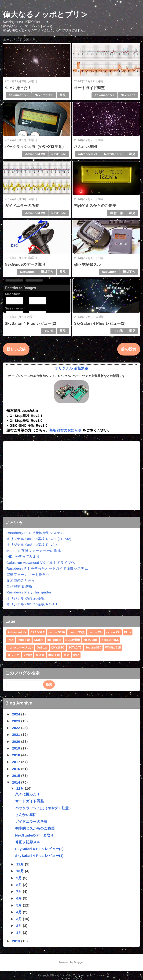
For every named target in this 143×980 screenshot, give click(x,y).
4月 (19, 912)
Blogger (79, 962)
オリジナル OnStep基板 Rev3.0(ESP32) (39, 539)
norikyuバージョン (20, 648)
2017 (16, 762)
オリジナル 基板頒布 (71, 368)
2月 (19, 926)
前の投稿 (129, 349)
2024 (16, 714)
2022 (16, 728)
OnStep (42, 648)
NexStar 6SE (44, 95)
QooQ (79, 978)
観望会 (40, 655)
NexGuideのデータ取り (25, 264)
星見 (63, 95)
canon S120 (57, 632)
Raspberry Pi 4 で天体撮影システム (35, 533)
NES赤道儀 (73, 640)
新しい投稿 (16, 349)
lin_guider (54, 640)
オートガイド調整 (89, 88)
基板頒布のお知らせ (66, 430)
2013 (16, 941)
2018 (16, 755)
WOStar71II (113, 648)
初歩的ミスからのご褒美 (95, 206)
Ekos (128, 632)
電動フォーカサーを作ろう (28, 574)
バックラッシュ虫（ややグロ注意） (35, 147)
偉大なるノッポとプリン (46, 14)
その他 (49, 331)
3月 (19, 919)
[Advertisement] (71, 476)
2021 (16, 734)
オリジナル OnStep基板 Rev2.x (32, 545)
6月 (19, 898)
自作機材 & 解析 (19, 586)
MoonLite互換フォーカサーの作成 (34, 551)
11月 (20, 864)
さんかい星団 (85, 147)
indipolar (24, 640)
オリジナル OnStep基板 (26, 598)
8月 (19, 885)
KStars (39, 640)
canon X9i (113, 632)
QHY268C (58, 648)
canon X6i (95, 632)
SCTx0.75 (75, 648)
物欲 (76, 655)
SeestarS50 (93, 648)
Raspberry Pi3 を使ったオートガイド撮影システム (47, 568)
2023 (16, 721)
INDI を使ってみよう (23, 556)
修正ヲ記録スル (87, 265)
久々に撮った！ (18, 88)
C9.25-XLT (38, 632)
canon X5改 (77, 632)
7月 (19, 891)
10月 (20, 871)
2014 (16, 782)
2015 (16, 776)
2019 (16, 748)
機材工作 (116, 213)
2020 (16, 741)
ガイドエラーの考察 (22, 206)
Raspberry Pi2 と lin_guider (29, 592)
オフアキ (13, 655)
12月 (20, 788)
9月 (19, 878)
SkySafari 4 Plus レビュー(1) (100, 323)
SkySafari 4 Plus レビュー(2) (30, 323)
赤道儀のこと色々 (21, 580)
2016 (16, 769)
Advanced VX (18, 95)
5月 (19, 905)
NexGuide (128, 95)
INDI (11, 640)
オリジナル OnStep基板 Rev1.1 (32, 604)
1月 (19, 933)
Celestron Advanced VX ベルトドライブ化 (40, 563)
